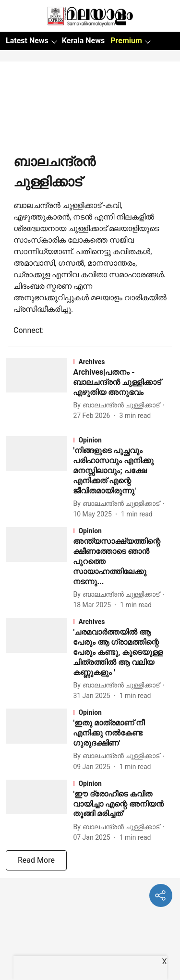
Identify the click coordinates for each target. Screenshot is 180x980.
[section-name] (124, 362)
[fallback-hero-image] (39, 389)
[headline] (124, 382)
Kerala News (83, 41)
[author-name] (118, 405)
